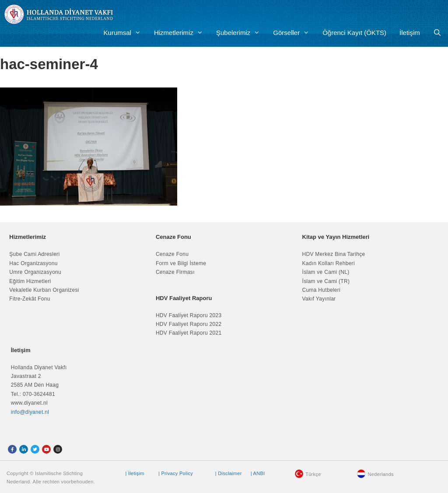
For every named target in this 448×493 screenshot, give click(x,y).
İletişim (410, 33)
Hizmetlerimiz (182, 33)
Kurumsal (126, 33)
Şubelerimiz (241, 33)
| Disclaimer (229, 473)
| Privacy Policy (176, 473)
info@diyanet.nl (30, 412)
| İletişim (135, 473)
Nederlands (380, 474)
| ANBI (258, 473)
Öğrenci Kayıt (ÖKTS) (354, 33)
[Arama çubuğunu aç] (437, 33)
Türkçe (313, 474)
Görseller (294, 33)
